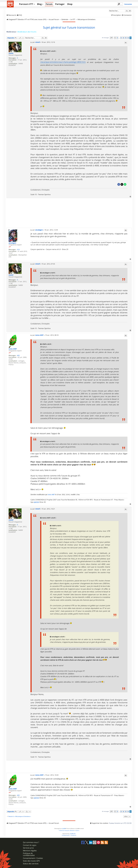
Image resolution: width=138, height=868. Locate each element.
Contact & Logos (30, 845)
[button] (111, 38)
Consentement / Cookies (33, 858)
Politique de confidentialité (29, 854)
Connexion (128, 4)
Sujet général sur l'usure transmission (69, 27)
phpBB (64, 829)
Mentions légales (30, 851)
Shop (70, 4)
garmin (36, 502)
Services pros (28, 848)
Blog (39, 4)
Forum (49, 4)
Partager (60, 4)
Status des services (31, 864)
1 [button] (117, 38)
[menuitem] (19, 15)
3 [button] (121, 38)
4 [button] (123, 38)
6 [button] (128, 38)
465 (18, 356)
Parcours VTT (26, 4)
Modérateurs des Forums (27, 32)
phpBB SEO (73, 834)
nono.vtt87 (13, 349)
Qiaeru (77, 830)
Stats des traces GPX (31, 861)
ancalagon (12, 243)
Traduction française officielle (66, 830)
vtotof (11, 53)
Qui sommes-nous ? (31, 842)
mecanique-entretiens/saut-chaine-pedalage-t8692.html (63, 62)
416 (18, 250)
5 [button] (126, 38)
